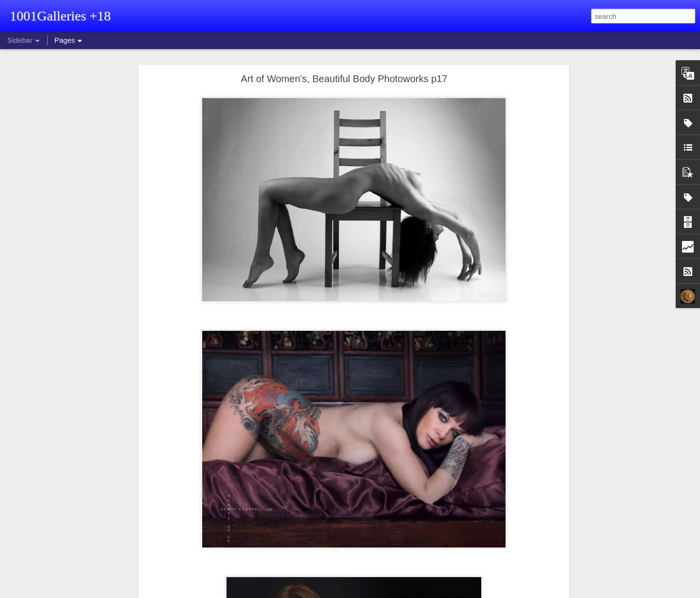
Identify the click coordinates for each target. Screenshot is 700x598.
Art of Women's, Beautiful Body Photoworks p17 (344, 79)
